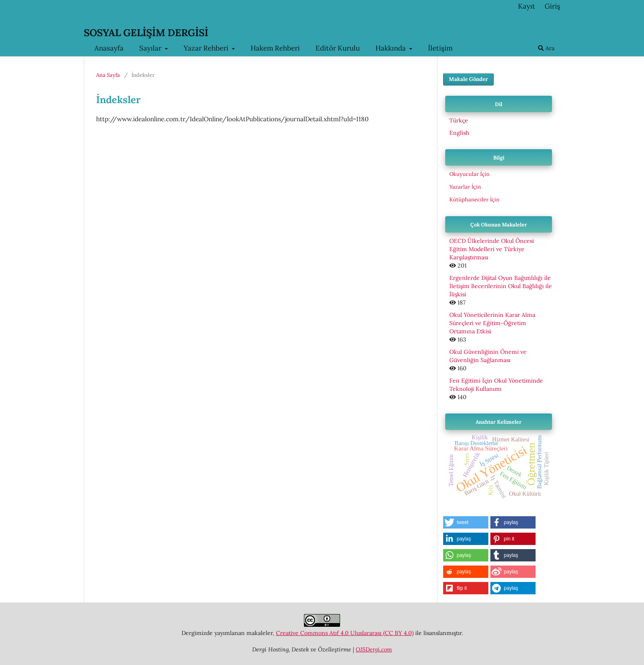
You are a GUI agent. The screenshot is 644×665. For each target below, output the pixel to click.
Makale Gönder (468, 79)
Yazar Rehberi (207, 48)
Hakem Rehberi (275, 48)
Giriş (552, 6)
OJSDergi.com (374, 649)
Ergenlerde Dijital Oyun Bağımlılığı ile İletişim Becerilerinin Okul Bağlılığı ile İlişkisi (501, 286)
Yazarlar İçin (465, 187)
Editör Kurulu (338, 48)
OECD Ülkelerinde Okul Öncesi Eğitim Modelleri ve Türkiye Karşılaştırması (492, 249)
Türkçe (459, 120)
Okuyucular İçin (469, 174)
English (459, 133)
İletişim (440, 48)
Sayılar (151, 48)
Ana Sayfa (108, 75)
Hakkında (391, 48)
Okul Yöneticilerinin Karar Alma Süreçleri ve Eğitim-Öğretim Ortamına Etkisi (492, 323)
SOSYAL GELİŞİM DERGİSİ (146, 33)
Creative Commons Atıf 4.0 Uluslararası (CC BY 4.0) (345, 633)
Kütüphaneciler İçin (474, 200)
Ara (546, 48)
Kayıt (527, 6)
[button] (466, 522)
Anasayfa (109, 48)
